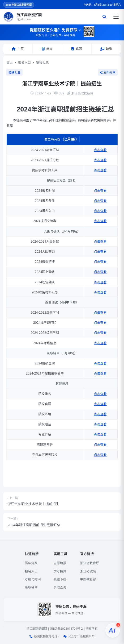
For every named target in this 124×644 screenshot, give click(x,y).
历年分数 (31, 563)
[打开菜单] (116, 17)
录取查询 (60, 587)
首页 (10, 62)
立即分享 (108, 72)
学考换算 (60, 571)
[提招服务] (113, 630)
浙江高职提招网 (37, 628)
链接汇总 (42, 62)
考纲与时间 (33, 579)
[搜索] (104, 17)
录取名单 (31, 587)
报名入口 (24, 62)
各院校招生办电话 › (46, 636)
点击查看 (100, 150)
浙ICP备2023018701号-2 (66, 628)
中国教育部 (88, 579)
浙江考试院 (88, 571)
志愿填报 (60, 563)
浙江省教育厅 (90, 563)
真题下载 (60, 579)
